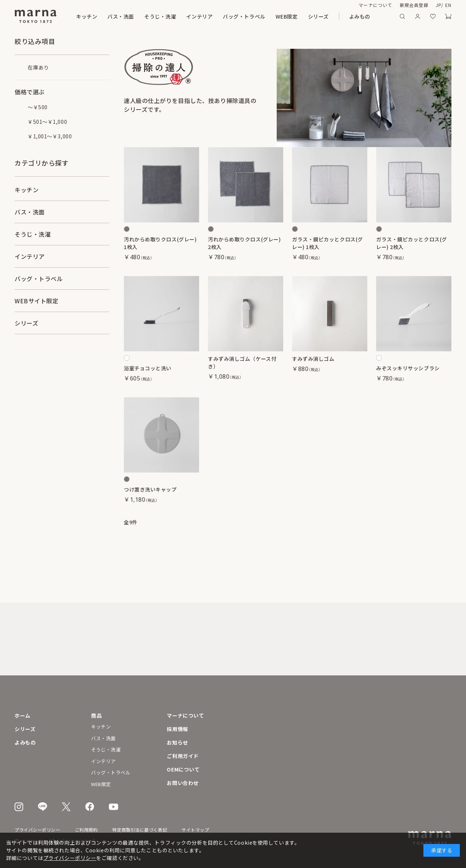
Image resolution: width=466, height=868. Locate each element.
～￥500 (38, 107)
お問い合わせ (183, 783)
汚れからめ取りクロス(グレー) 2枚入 (244, 243)
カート (448, 16)
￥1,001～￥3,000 (50, 136)
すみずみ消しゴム (313, 359)
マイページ (418, 16)
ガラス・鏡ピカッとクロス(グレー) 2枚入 (412, 243)
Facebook (90, 807)
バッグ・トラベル (244, 16)
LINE (43, 807)
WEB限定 (287, 16)
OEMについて (183, 769)
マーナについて (375, 5)
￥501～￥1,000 (47, 122)
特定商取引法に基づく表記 (140, 830)
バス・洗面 (121, 16)
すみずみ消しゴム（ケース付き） (242, 362)
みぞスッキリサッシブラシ (408, 368)
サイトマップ (195, 830)
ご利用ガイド (183, 756)
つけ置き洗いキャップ (150, 489)
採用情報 (177, 729)
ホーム (23, 715)
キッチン (87, 16)
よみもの (360, 16)
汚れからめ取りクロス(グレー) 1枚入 (160, 243)
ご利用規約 (86, 830)
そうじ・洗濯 (160, 16)
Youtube (114, 807)
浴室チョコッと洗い (148, 368)
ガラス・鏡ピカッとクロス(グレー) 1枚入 (327, 243)
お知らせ (177, 742)
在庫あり (38, 67)
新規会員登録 (414, 5)
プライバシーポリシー (37, 830)
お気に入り (433, 16)
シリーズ (318, 16)
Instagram (19, 807)
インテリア (199, 16)
